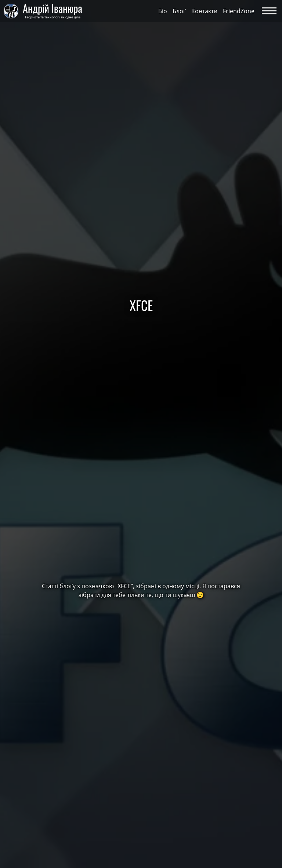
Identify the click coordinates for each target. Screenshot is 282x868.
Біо (163, 11)
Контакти (204, 11)
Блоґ (179, 11)
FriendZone (239, 11)
